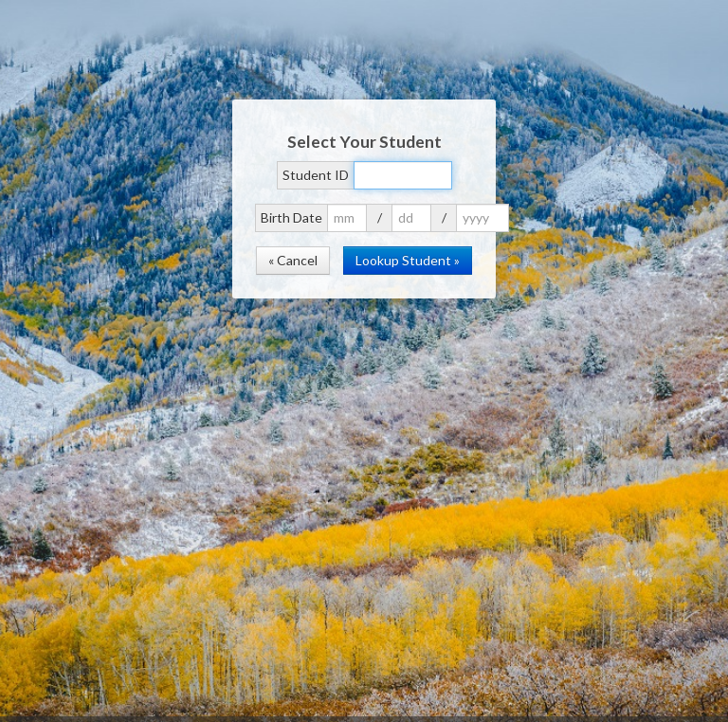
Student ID (316, 175)
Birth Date (291, 217)
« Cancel (293, 260)
